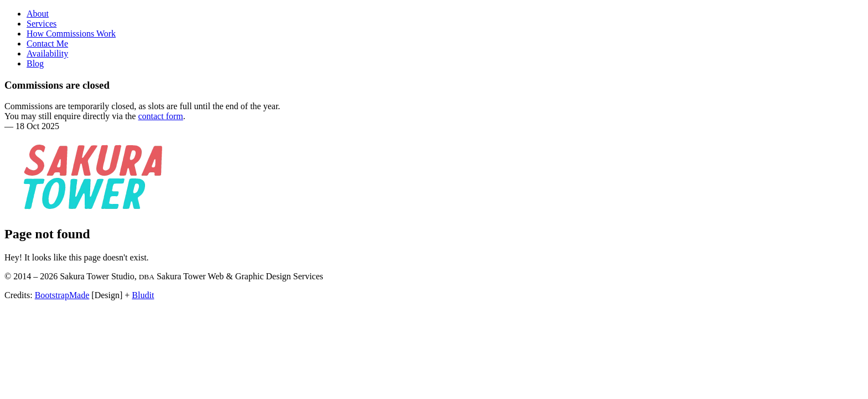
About (38, 14)
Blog (35, 63)
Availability (47, 53)
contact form (160, 116)
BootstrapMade (62, 295)
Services (42, 24)
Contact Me (47, 44)
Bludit (143, 295)
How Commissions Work (71, 34)
